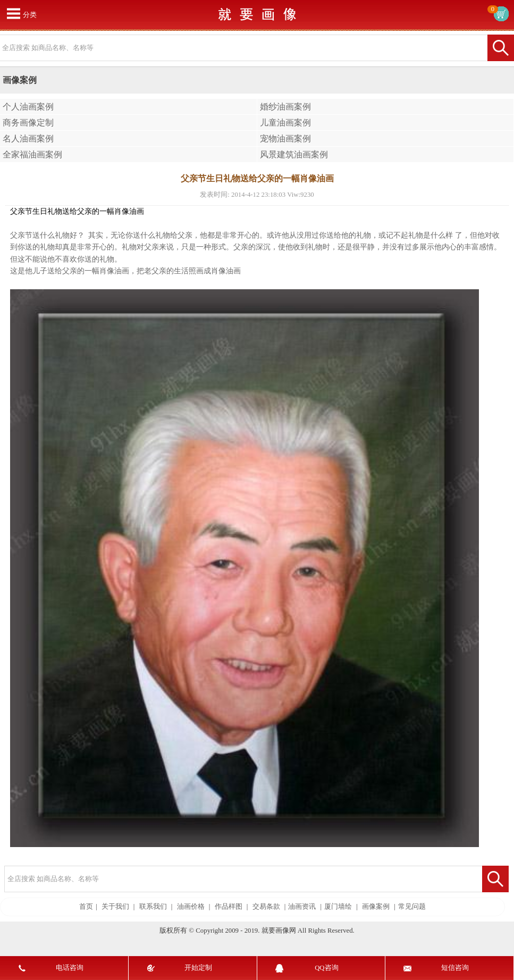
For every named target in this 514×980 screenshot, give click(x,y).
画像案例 (376, 907)
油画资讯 (302, 907)
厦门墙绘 (338, 907)
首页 (86, 907)
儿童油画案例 (285, 123)
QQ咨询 (326, 968)
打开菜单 (13, 13)
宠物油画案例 (285, 139)
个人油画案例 (28, 107)
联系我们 (153, 907)
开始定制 (198, 968)
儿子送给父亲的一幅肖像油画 (81, 271)
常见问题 (412, 907)
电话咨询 (70, 968)
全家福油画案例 (32, 154)
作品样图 (229, 907)
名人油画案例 (28, 139)
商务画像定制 (28, 123)
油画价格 (191, 907)
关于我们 (115, 907)
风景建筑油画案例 (294, 154)
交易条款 (266, 907)
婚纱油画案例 (285, 107)
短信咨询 (455, 968)
